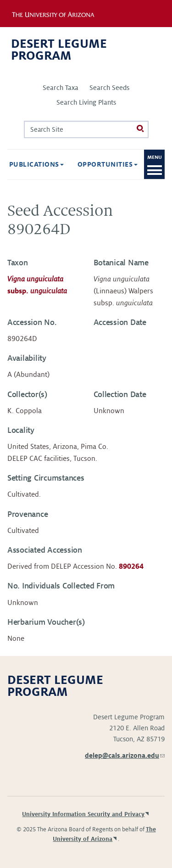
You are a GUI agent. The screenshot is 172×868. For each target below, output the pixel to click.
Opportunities (108, 164)
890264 (131, 566)
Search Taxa (61, 88)
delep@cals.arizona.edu (125, 756)
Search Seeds (109, 88)
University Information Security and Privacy (83, 814)
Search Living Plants (86, 102)
